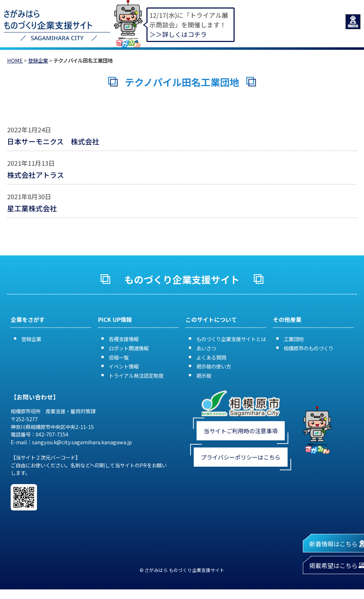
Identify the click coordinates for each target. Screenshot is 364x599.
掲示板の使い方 (214, 366)
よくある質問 (211, 357)
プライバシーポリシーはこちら (241, 457)
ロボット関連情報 (129, 348)
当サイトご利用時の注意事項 (241, 431)
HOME (15, 60)
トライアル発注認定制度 (136, 375)
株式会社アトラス (36, 175)
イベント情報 (124, 366)
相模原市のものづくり (309, 348)
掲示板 (204, 375)
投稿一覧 (119, 357)
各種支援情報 (124, 339)
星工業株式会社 (32, 208)
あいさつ (206, 348)
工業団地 (294, 339)
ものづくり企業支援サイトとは (231, 339)
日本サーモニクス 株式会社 (53, 141)
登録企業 (38, 60)
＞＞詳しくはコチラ (178, 34)
